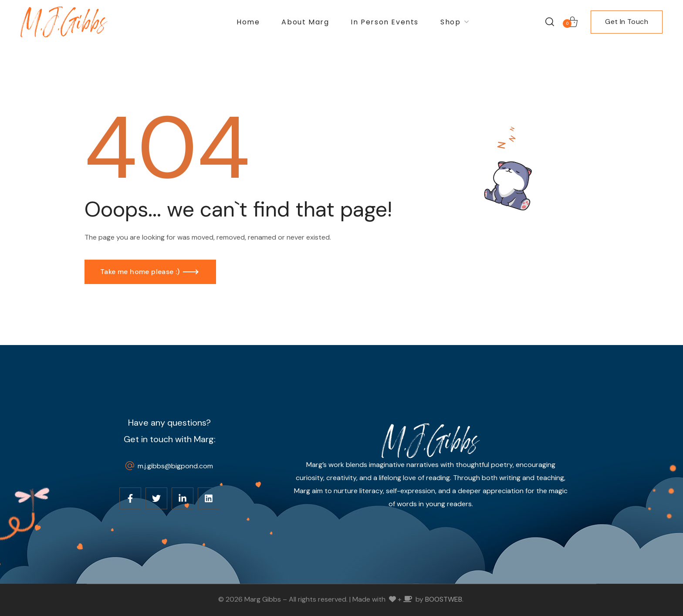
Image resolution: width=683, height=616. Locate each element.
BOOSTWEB (444, 599)
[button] (550, 22)
